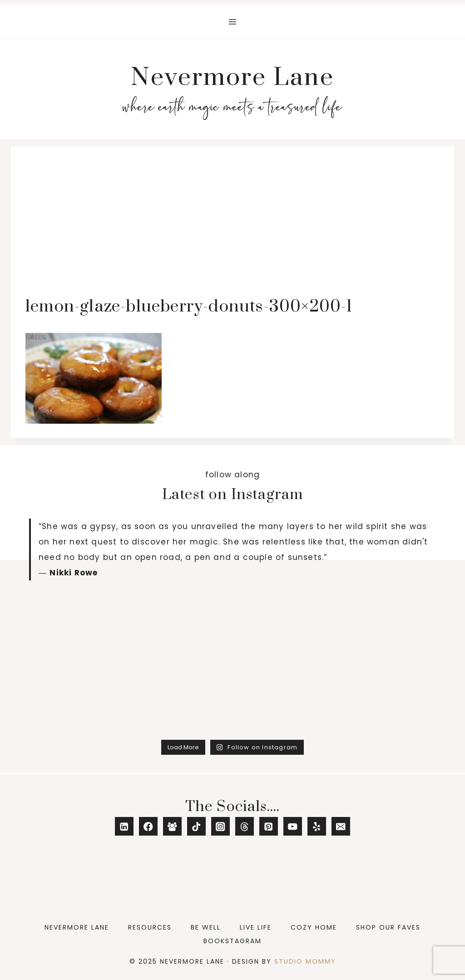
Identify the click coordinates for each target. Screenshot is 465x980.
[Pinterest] (269, 826)
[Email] (341, 826)
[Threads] (245, 826)
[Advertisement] (232, 229)
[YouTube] (293, 826)
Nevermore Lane (77, 927)
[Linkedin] (124, 826)
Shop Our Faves (388, 927)
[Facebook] (148, 826)
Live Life (256, 927)
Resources (150, 927)
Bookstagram (232, 941)
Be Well (206, 927)
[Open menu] (233, 22)
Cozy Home (314, 927)
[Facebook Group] (172, 826)
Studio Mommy (305, 961)
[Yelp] (317, 826)
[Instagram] (220, 826)
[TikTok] (196, 826)
